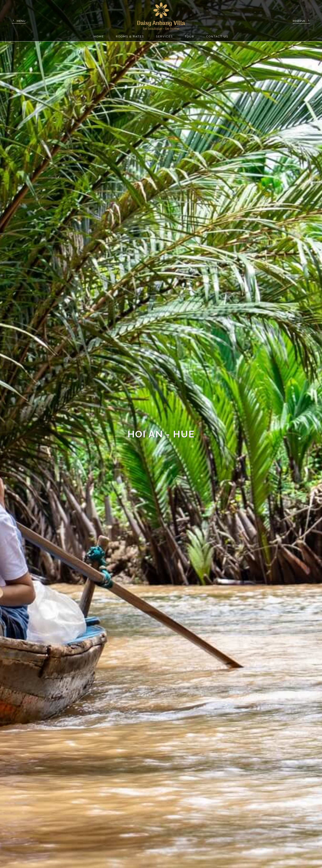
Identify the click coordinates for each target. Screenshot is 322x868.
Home (99, 36)
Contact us (217, 36)
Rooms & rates (130, 36)
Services (164, 36)
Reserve (299, 21)
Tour (189, 36)
